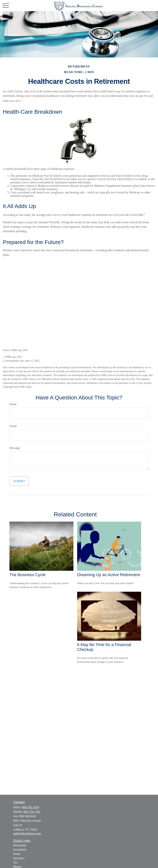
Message (15, 448)
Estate (17, 854)
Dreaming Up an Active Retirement (109, 575)
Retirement (20, 845)
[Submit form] (19, 481)
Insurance (19, 858)
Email (13, 426)
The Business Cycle (27, 575)
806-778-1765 (32, 812)
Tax (15, 862)
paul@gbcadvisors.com (27, 833)
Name (13, 404)
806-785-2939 (31, 807)
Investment (20, 850)
